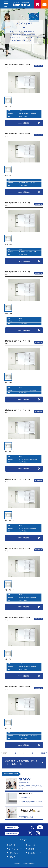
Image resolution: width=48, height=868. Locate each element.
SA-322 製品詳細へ (24, 261)
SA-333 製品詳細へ (24, 400)
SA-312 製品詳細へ (24, 123)
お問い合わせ (14, 853)
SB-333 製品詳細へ (24, 469)
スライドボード (9, 106)
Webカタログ (32, 845)
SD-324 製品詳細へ (24, 538)
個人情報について (34, 853)
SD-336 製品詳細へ (24, 607)
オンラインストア (15, 849)
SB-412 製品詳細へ (24, 745)
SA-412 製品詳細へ (24, 676)
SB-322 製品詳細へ (24, 330)
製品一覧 (12, 845)
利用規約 (12, 857)
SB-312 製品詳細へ (24, 192)
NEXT (43, 753)
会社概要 (31, 849)
